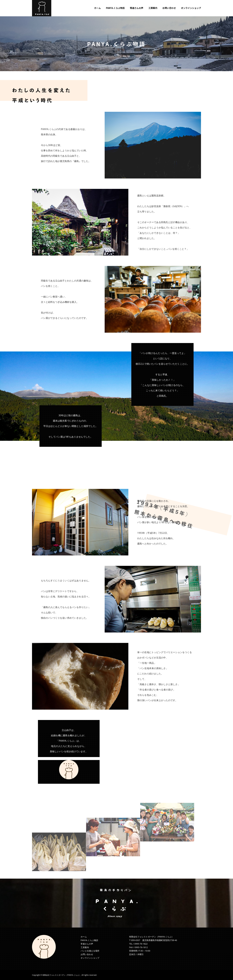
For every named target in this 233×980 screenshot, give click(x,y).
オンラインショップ (90, 958)
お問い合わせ (87, 954)
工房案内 (85, 947)
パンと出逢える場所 (90, 951)
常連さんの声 (87, 944)
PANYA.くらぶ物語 (89, 940)
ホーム (84, 937)
